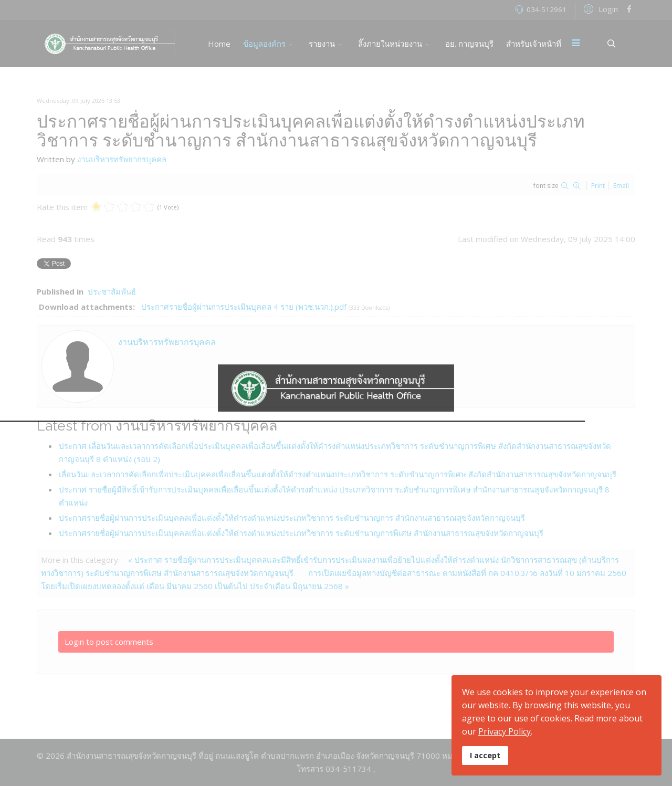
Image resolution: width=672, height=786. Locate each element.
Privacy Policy (505, 731)
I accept (485, 755)
